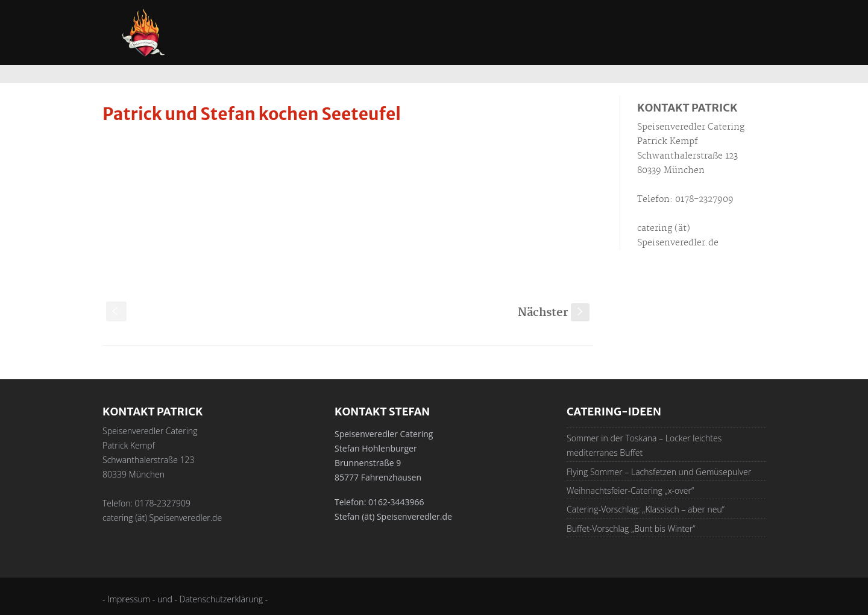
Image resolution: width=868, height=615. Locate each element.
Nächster (554, 313)
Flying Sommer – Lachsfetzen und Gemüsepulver (659, 472)
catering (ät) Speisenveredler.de (162, 518)
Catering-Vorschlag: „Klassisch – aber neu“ (646, 509)
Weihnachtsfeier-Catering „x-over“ (630, 490)
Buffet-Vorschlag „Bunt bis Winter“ (631, 528)
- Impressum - (130, 599)
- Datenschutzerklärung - (221, 599)
